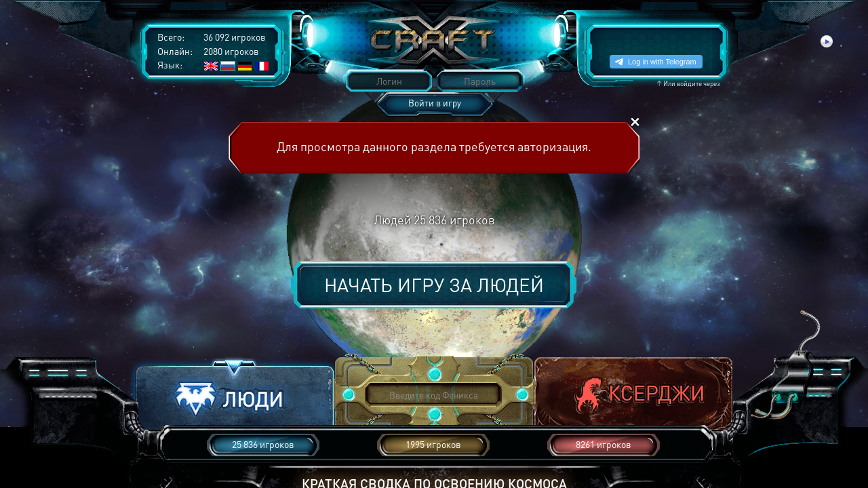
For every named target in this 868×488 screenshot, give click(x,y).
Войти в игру (435, 103)
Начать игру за (434, 285)
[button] (235, 395)
